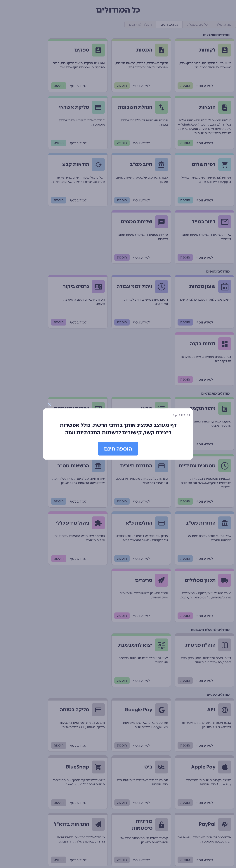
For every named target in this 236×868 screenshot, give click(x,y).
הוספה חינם (118, 449)
